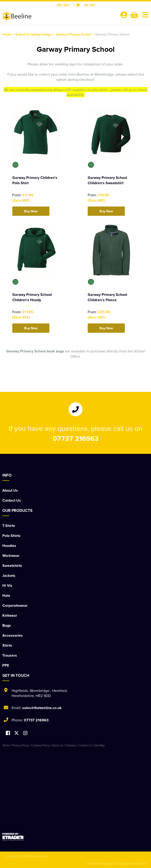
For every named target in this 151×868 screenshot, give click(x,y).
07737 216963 (76, 438)
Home (7, 34)
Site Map (99, 745)
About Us (10, 490)
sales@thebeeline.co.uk (42, 708)
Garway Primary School (74, 34)
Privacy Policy (20, 745)
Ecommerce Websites (100, 864)
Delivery (71, 745)
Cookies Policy (40, 745)
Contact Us (12, 500)
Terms (6, 745)
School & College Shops (33, 34)
